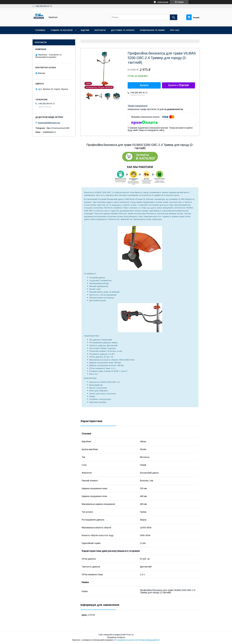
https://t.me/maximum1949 (58, 128)
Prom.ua (130, 635)
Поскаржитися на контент (125, 640)
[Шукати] (174, 17)
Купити (144, 85)
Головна (40, 30)
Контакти (100, 30)
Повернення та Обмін (152, 30)
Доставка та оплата (123, 30)
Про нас (175, 30)
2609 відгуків (163, 2)
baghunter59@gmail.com (49, 123)
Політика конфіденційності (148, 640)
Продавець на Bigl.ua (116, 637)
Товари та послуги (61, 30)
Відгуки (85, 30)
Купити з (178, 85)
